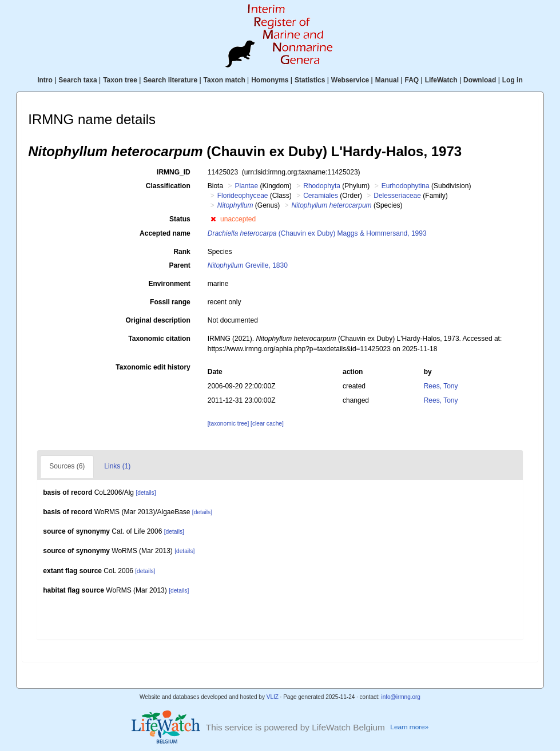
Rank (182, 252)
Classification (168, 186)
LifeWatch (441, 80)
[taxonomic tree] (228, 424)
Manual (387, 80)
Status (180, 219)
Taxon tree (120, 80)
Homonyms (270, 80)
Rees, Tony (441, 386)
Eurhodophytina (406, 186)
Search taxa (78, 80)
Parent (179, 265)
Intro (45, 80)
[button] (213, 219)
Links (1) (117, 466)
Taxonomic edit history (153, 367)
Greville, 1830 (248, 265)
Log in (513, 80)
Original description (158, 320)
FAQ (412, 80)
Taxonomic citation (159, 339)
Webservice (350, 80)
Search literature (170, 80)
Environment (169, 284)
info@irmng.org (401, 697)
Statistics (310, 80)
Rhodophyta (322, 186)
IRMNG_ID (174, 172)
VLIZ (273, 697)
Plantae (246, 186)
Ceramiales (321, 196)
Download (480, 80)
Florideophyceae (243, 196)
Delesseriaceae (397, 196)
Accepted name (165, 233)
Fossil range (170, 302)
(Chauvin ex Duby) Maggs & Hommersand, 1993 (317, 233)
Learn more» (409, 727)
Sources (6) (67, 466)
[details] (146, 493)
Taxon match (225, 80)
